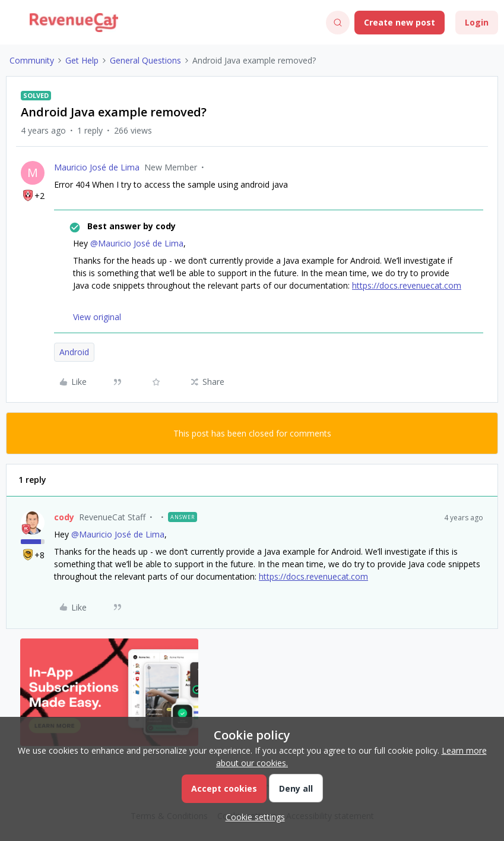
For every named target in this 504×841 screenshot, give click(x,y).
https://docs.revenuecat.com (407, 285)
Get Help (82, 60)
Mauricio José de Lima (97, 167)
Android (74, 352)
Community (32, 60)
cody (64, 517)
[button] (13, 25)
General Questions (145, 60)
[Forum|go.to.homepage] (74, 23)
